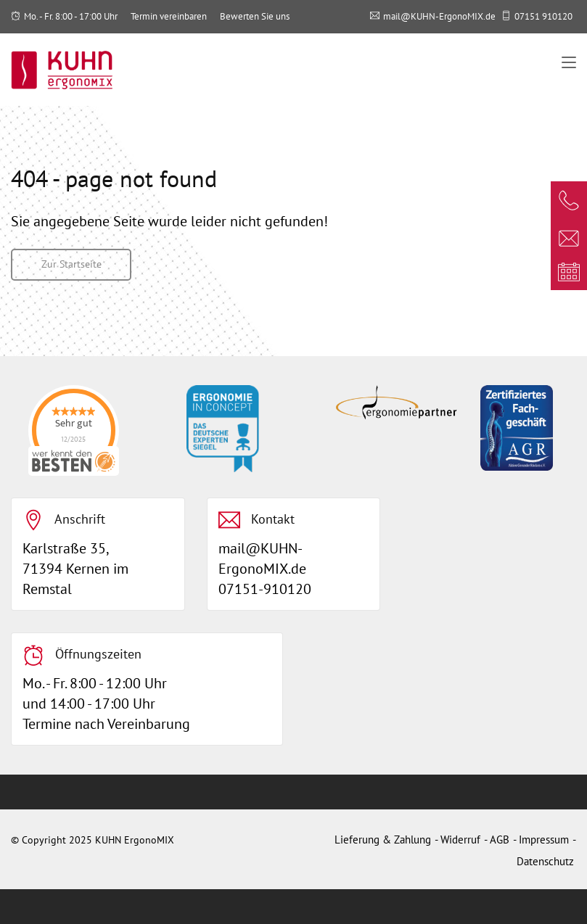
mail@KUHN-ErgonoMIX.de (439, 16)
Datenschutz (545, 861)
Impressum (544, 840)
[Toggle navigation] (569, 63)
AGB (500, 840)
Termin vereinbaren (169, 16)
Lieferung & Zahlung (383, 840)
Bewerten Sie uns (255, 16)
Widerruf (460, 840)
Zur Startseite (71, 264)
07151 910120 (543, 16)
